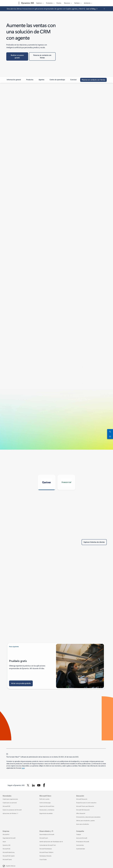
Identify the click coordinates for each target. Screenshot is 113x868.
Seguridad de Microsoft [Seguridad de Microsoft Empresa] (9, 838)
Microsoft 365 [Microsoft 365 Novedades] (6, 806)
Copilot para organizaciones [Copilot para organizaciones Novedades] (10, 799)
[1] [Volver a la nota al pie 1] (7, 754)
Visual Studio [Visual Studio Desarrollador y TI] (43, 859)
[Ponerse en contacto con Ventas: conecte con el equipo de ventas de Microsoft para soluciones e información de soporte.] (93, 80)
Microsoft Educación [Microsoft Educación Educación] (82, 799)
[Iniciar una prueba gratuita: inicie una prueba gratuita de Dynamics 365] (21, 683)
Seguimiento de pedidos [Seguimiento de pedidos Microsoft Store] (46, 813)
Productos (49, 3)
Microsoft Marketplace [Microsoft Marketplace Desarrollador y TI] (46, 849)
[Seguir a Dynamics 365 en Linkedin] (33, 785)
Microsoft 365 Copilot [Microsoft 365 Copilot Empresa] (9, 856)
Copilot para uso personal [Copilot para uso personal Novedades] (10, 803)
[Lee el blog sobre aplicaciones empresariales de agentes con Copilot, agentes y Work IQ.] (92, 9)
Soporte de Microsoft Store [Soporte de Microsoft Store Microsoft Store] (47, 806)
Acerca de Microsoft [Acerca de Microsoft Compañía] (82, 838)
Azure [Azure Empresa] (4, 842)
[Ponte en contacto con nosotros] (110, 436)
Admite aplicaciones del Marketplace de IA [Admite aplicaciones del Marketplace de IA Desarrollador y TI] (51, 842)
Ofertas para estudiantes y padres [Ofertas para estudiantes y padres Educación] (85, 821)
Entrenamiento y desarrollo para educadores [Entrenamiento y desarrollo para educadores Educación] (88, 817)
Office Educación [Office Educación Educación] (81, 813)
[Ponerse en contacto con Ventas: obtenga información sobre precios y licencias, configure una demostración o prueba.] (42, 56)
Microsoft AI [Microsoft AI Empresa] (6, 834)
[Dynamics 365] (27, 3)
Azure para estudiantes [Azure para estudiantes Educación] (83, 824)
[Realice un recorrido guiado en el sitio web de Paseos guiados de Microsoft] (17, 56)
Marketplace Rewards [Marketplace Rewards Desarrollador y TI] (45, 856)
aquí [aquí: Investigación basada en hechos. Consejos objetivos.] (23, 768)
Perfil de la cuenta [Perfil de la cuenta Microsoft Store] (44, 799)
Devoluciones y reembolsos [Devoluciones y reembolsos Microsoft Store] (47, 810)
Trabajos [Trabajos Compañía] (79, 834)
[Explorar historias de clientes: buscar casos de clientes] (94, 542)
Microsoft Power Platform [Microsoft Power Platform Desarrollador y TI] (46, 852)
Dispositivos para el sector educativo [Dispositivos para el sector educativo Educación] (86, 803)
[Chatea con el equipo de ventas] (110, 432)
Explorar (39, 3)
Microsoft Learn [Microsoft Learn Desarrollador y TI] (44, 838)
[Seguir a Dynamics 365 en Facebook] (44, 785)
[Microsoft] (10, 3)
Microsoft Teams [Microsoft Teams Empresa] (7, 859)
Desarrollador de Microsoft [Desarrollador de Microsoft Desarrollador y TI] (47, 834)
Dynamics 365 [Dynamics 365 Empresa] (7, 845)
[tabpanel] (56, 505)
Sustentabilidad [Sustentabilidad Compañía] (80, 849)
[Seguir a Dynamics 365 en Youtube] (39, 785)
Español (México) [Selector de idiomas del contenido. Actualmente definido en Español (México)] (11, 866)
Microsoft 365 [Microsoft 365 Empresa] (6, 849)
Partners (77, 3)
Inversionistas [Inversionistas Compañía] (80, 845)
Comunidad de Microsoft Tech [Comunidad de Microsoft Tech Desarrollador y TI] (48, 845)
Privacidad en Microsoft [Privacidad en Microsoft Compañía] (83, 842)
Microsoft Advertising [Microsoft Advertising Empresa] (9, 852)
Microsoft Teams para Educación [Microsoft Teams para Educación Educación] (85, 806)
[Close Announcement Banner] (104, 9)
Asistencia (87, 3)
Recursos (67, 3)
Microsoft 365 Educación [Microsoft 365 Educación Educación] (83, 810)
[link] (14, 81)
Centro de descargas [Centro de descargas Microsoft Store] (45, 803)
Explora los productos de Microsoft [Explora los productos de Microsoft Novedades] (12, 810)
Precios (59, 3)
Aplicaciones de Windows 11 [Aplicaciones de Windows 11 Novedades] (10, 813)
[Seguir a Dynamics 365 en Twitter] (28, 785)
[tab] (47, 482)
